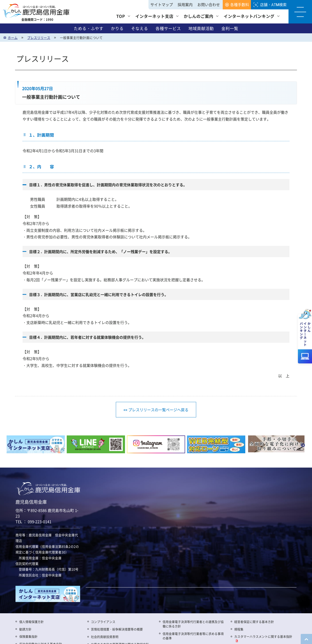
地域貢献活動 (201, 28)
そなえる (140, 28)
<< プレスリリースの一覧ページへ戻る (156, 410)
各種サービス (168, 28)
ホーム (13, 38)
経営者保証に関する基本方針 (254, 622)
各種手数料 (240, 5)
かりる (117, 28)
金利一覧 (230, 28)
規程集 (239, 629)
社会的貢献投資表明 (105, 637)
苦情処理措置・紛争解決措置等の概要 (117, 629)
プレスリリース (39, 38)
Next (303, 445)
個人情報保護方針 (31, 622)
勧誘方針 (25, 629)
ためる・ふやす (89, 28)
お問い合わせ (209, 5)
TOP (121, 16)
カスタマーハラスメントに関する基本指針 (263, 636)
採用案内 (185, 5)
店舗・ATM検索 (273, 5)
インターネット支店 (154, 16)
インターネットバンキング (249, 16)
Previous (9, 445)
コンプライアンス (103, 622)
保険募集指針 (28, 636)
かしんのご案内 (199, 16)
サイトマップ (162, 5)
